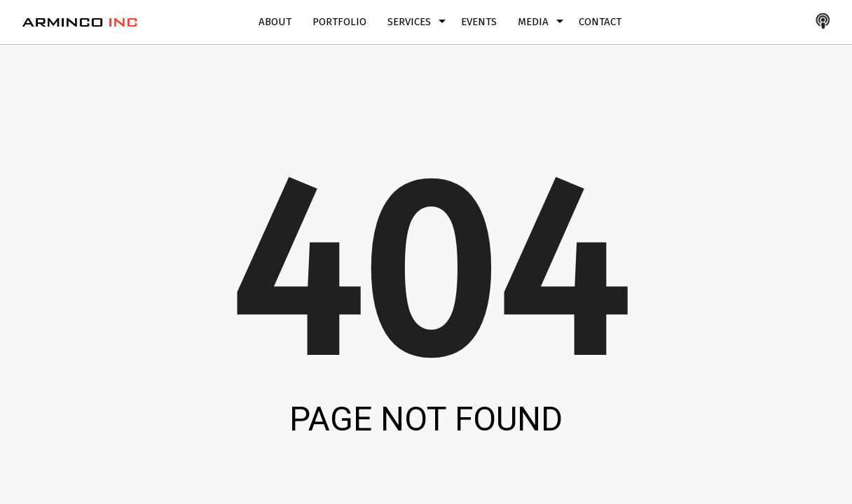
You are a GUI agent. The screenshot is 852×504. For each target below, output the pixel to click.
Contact (600, 22)
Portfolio (339, 22)
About (275, 22)
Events (479, 22)
